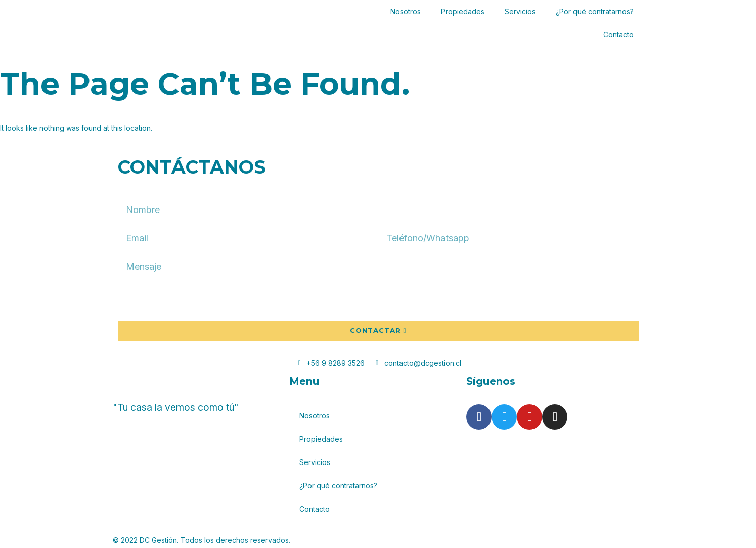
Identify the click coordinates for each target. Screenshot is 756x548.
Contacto (618, 35)
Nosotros (406, 11)
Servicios (520, 11)
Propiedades (463, 11)
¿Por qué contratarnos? (595, 11)
